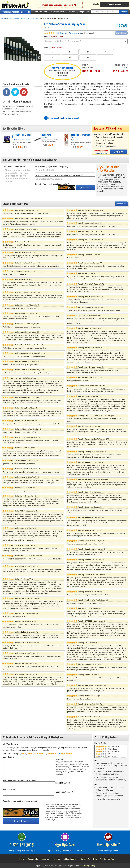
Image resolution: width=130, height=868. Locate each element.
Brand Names (14, 19)
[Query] (105, 12)
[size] (86, 41)
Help (95, 859)
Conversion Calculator (11, 114)
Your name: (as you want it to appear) (19, 780)
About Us (45, 859)
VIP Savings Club (107, 859)
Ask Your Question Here (15, 167)
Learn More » (101, 153)
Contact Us (85, 859)
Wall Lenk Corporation (22, 140)
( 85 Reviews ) (62, 33)
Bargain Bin (84, 12)
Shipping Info (33, 859)
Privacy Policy (89, 866)
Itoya (48, 28)
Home (22, 859)
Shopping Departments (13, 12)
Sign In (96, 4)
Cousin (76, 140)
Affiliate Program (70, 859)
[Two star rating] (26, 754)
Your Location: (9, 789)
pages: (54, 47)
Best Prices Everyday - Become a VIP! (60, 5)
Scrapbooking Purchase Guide (14, 109)
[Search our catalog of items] (124, 12)
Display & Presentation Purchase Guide (18, 106)
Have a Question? (108, 845)
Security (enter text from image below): (52, 184)
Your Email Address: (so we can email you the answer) (59, 175)
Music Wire (46, 135)
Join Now (63, 75)
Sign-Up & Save (57, 12)
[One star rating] (21, 754)
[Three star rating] (35, 754)
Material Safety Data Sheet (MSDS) (17, 111)
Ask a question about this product (64, 118)
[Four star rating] (47, 754)
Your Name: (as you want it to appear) (52, 167)
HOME (4, 19)
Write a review (75, 33)
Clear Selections (121, 33)
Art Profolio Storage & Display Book (65, 24)
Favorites (71, 12)
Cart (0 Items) (114, 4)
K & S (45, 137)
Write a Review (121, 204)
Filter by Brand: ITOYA (30, 19)
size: (54, 37)
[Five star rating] (60, 754)
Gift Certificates (40, 12)
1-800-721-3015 (22, 845)
